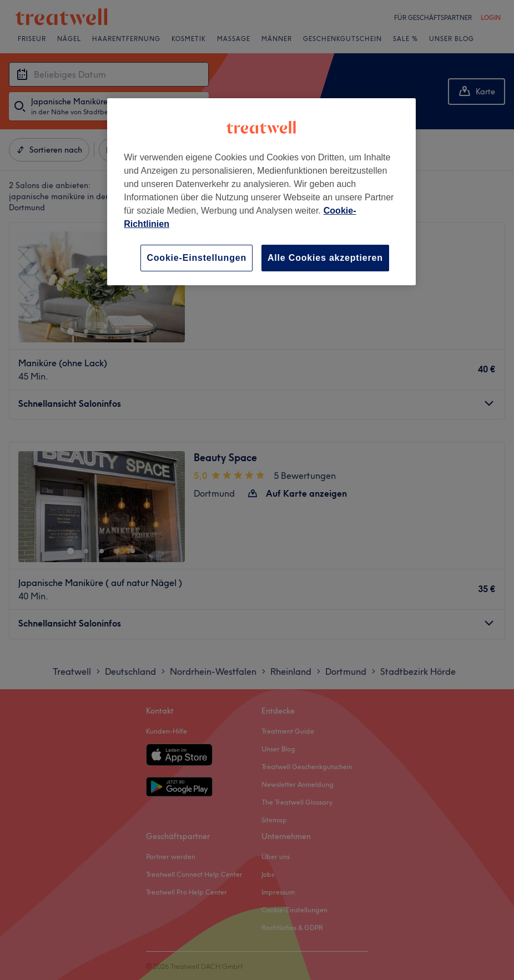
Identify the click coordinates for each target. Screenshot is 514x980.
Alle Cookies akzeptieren (325, 258)
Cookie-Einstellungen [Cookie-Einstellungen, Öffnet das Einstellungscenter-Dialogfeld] (196, 258)
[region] (261, 192)
